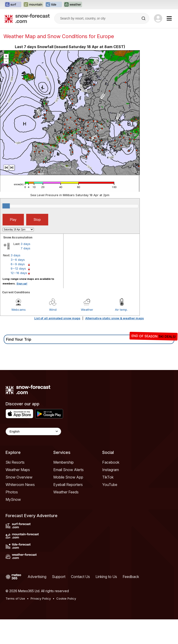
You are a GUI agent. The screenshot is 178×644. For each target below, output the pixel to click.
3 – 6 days (18, 260)
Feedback (131, 577)
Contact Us (80, 577)
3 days (25, 244)
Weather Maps (18, 470)
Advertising (37, 577)
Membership (64, 462)
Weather (87, 310)
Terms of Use (15, 598)
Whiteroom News (20, 485)
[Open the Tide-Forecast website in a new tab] (54, 5)
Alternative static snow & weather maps (115, 318)
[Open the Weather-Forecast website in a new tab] (73, 5)
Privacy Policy (41, 598)
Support (59, 577)
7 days (25, 248)
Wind (53, 310)
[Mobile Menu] (169, 18)
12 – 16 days (19, 273)
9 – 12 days (18, 268)
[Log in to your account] (158, 18)
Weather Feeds (66, 492)
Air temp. (121, 310)
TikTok (108, 477)
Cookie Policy (66, 598)
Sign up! (22, 284)
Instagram (111, 470)
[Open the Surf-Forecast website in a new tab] (13, 5)
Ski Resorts (15, 462)
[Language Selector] (33, 431)
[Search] (144, 18)
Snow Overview (19, 477)
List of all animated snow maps (57, 318)
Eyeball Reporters (68, 485)
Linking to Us (106, 577)
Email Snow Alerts (68, 470)
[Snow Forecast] (27, 18)
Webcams (19, 310)
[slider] (6, 206)
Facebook (111, 462)
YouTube (110, 485)
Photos (12, 492)
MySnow (13, 499)
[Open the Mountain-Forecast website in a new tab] (33, 5)
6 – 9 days (18, 264)
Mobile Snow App (68, 477)
